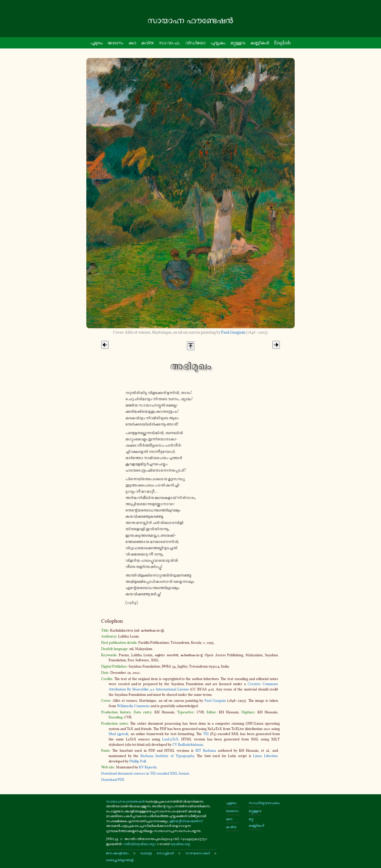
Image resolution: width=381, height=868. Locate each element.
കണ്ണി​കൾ (260, 43)
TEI (206, 734)
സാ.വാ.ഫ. (169, 43)
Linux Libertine (266, 756)
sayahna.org (180, 844)
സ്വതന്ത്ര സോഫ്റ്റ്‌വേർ (157, 853)
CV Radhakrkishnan (188, 745)
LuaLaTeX (170, 739)
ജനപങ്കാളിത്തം (117, 853)
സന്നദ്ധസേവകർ (197, 853)
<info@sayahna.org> (140, 844)
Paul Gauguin (233, 332)
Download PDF (113, 780)
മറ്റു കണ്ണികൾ (255, 822)
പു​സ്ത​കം (218, 43)
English (282, 43)
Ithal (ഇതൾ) (118, 734)
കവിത (147, 43)
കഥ (132, 43)
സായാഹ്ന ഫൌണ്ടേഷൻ (125, 801)
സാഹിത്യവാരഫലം (255, 803)
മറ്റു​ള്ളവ (238, 43)
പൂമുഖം (231, 803)
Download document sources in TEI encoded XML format (145, 773)
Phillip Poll (138, 761)
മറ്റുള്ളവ (255, 811)
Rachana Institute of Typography (167, 756)
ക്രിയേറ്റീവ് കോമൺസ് (186, 821)
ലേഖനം (115, 43)
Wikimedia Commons (133, 706)
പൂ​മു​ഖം (96, 43)
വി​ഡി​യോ (195, 43)
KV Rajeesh (148, 767)
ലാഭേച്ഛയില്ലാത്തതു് (120, 860)
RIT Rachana (206, 751)
